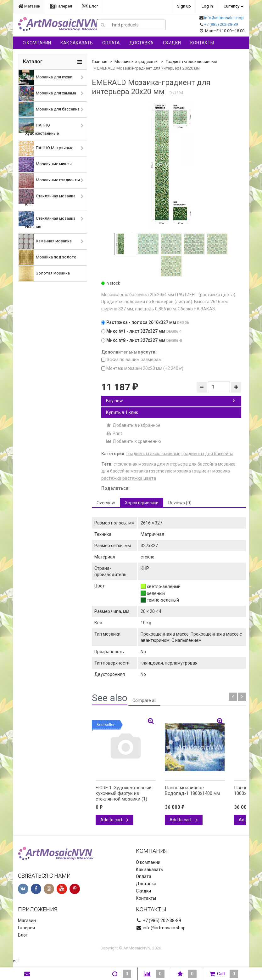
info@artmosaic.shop (224, 18)
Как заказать (77, 43)
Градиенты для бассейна (207, 454)
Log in (207, 6)
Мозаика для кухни (45, 77)
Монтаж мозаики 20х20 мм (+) (142, 368)
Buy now (170, 401)
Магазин (29, 6)
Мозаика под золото (47, 258)
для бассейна (203, 464)
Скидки (172, 43)
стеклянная (125, 464)
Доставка (141, 43)
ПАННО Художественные (39, 127)
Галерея (61, 6)
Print (114, 433)
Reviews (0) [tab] (180, 503)
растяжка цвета (139, 478)
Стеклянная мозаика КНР (47, 198)
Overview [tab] (106, 503)
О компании (37, 43)
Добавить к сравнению (134, 441)
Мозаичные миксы (45, 164)
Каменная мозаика (45, 241)
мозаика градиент (192, 471)
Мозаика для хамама (47, 93)
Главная (100, 62)
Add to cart (114, 820)
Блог (90, 6)
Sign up (184, 6)
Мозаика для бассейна (49, 110)
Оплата (111, 43)
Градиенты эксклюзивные (191, 62)
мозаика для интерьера (163, 464)
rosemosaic (161, 471)
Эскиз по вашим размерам (131, 360)
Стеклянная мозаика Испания (47, 220)
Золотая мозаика (44, 274)
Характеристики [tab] (142, 503)
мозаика (139, 471)
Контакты (202, 43)
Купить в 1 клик (122, 412)
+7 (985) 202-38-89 (221, 24)
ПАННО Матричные (46, 148)
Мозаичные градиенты (49, 180)
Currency (231, 6)
